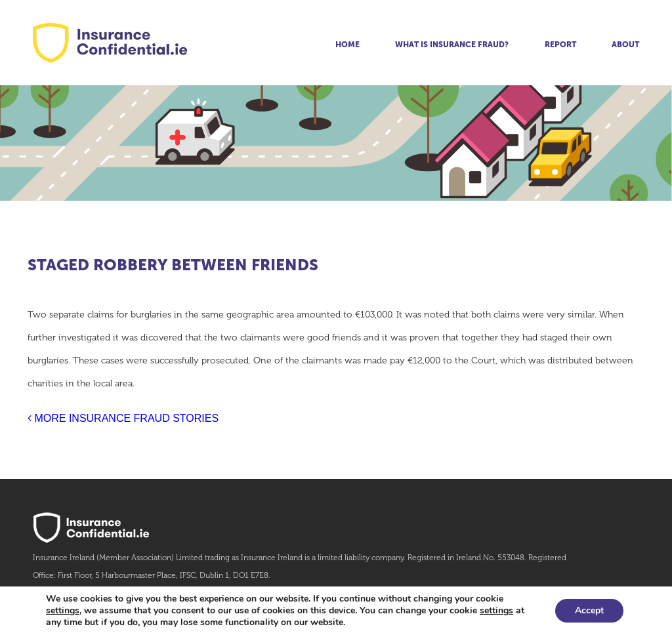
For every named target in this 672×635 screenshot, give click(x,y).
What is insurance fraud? (452, 45)
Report (560, 45)
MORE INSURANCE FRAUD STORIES (123, 418)
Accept (589, 610)
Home (347, 45)
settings (63, 611)
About (625, 45)
